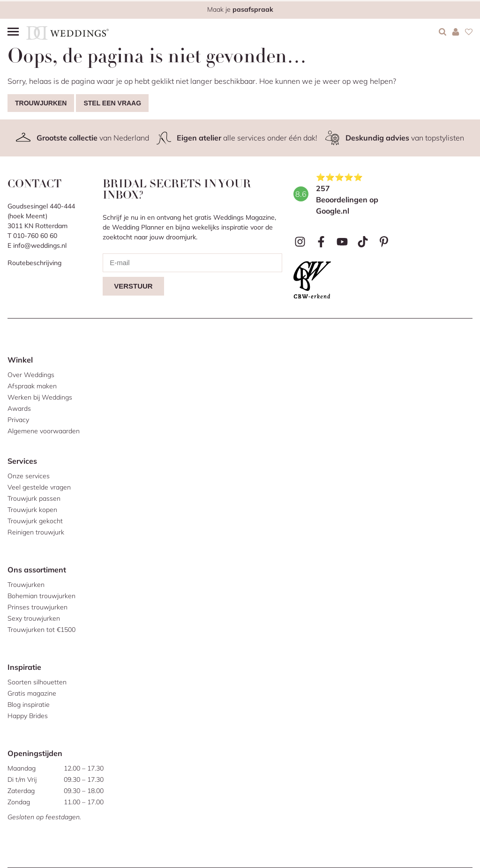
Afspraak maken (32, 386)
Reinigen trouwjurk (36, 532)
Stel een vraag (112, 103)
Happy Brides (28, 716)
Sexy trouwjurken (34, 618)
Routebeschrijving (34, 263)
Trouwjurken (41, 103)
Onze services (29, 476)
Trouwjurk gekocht (35, 521)
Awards (19, 408)
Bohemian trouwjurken (41, 596)
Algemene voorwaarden (44, 431)
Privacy (18, 420)
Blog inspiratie (29, 705)
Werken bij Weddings (40, 397)
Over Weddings (31, 375)
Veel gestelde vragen (39, 487)
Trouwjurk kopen (32, 510)
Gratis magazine (32, 693)
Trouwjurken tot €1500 (41, 630)
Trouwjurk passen (34, 498)
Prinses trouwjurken (37, 607)
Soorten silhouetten (37, 682)
